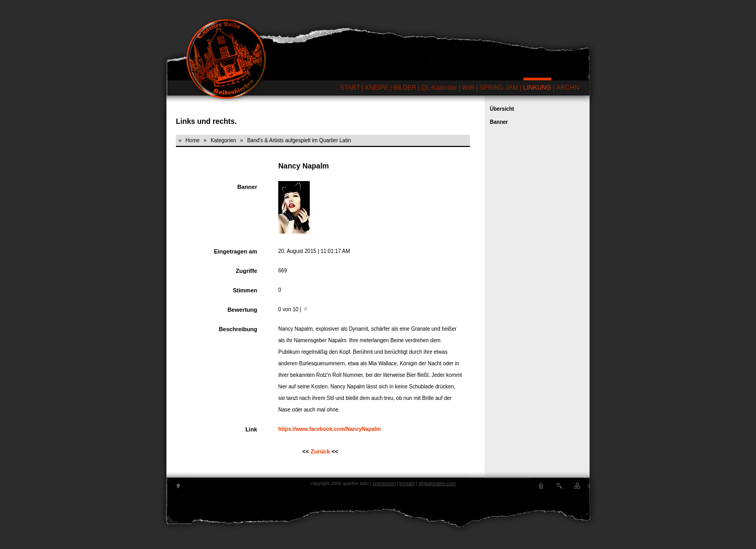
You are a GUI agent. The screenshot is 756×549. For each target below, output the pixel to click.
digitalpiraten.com (437, 483)
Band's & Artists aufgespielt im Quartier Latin (299, 140)
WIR (468, 88)
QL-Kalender (439, 88)
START (350, 88)
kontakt (407, 483)
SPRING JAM (498, 88)
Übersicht (502, 109)
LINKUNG (537, 88)
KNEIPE (376, 88)
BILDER (405, 88)
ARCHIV (568, 88)
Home (192, 140)
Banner (499, 122)
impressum (384, 483)
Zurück (321, 451)
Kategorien (223, 140)
